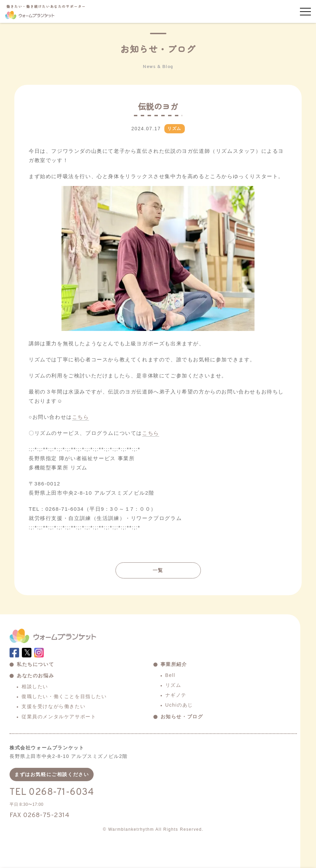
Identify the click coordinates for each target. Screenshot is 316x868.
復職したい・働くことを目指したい (64, 696)
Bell (170, 675)
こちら (81, 417)
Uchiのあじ (179, 705)
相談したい (35, 686)
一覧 (158, 570)
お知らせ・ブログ (182, 717)
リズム (173, 685)
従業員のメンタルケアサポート (59, 717)
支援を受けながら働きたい (53, 706)
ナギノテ (176, 695)
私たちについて (35, 664)
